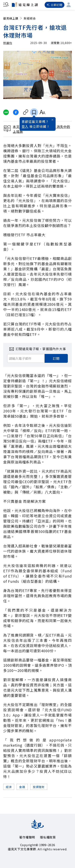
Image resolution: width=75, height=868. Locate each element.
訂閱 (56, 358)
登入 (25, 126)
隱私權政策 (48, 837)
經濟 (9, 787)
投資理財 (39, 787)
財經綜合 (30, 18)
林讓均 (8, 43)
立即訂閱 (54, 5)
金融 (22, 787)
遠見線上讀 (13, 18)
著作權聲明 (27, 837)
